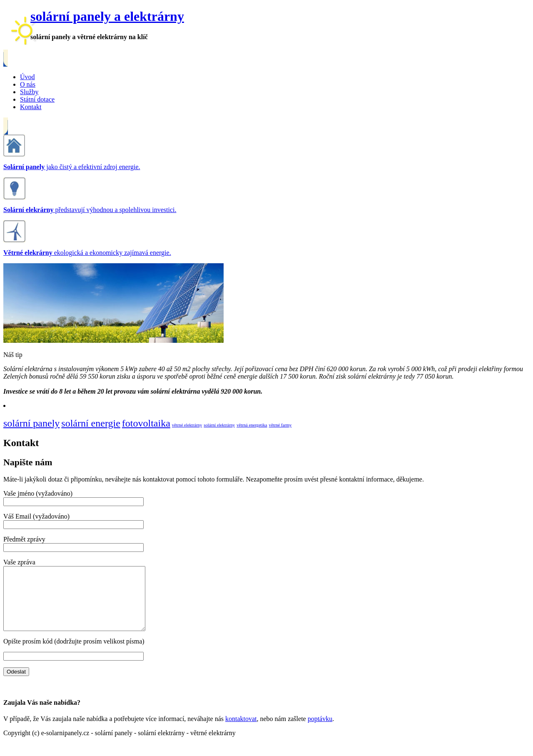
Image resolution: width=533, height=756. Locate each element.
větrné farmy (280, 425)
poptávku (320, 731)
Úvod (27, 77)
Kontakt (31, 107)
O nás (28, 84)
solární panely (31, 423)
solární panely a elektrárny (107, 16)
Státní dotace (37, 99)
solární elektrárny (219, 425)
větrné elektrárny (187, 425)
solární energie (91, 423)
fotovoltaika (146, 423)
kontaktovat (241, 731)
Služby (29, 92)
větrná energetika (252, 425)
